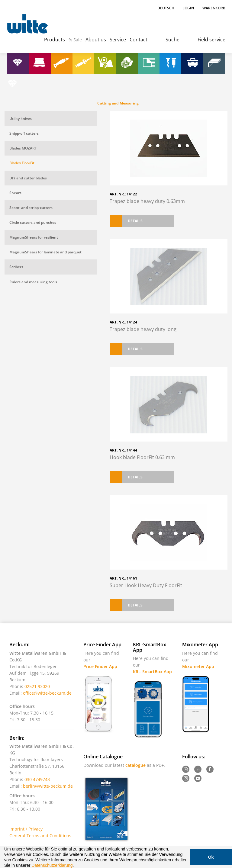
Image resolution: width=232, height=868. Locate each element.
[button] (76, 866)
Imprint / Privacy (26, 829)
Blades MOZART (23, 148)
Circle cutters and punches (33, 222)
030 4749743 (37, 779)
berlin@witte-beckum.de (48, 786)
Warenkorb (214, 8)
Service (118, 40)
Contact (139, 40)
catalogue (135, 765)
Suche (172, 40)
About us (96, 40)
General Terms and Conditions (40, 836)
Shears (15, 193)
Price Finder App (100, 666)
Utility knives (21, 119)
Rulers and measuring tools (33, 282)
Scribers (16, 267)
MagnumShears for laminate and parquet (45, 252)
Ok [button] (211, 857)
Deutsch (166, 8)
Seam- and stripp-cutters (31, 208)
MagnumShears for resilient (34, 237)
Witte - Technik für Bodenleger (27, 24)
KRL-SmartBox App (152, 672)
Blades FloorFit (22, 163)
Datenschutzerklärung (52, 865)
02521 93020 (37, 686)
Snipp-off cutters (24, 133)
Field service (211, 40)
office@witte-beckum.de (47, 693)
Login (188, 8)
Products (55, 40)
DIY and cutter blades (28, 178)
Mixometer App (198, 666)
